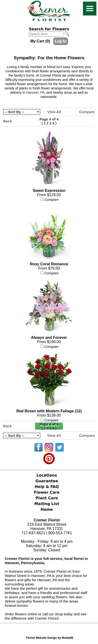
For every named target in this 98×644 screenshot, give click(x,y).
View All (54, 112)
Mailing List (47, 504)
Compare (87, 112)
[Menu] (90, 9)
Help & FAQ (47, 487)
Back (7, 121)
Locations (47, 475)
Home (47, 509)
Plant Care (47, 498)
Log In (61, 41)
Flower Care (47, 492)
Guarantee (47, 481)
